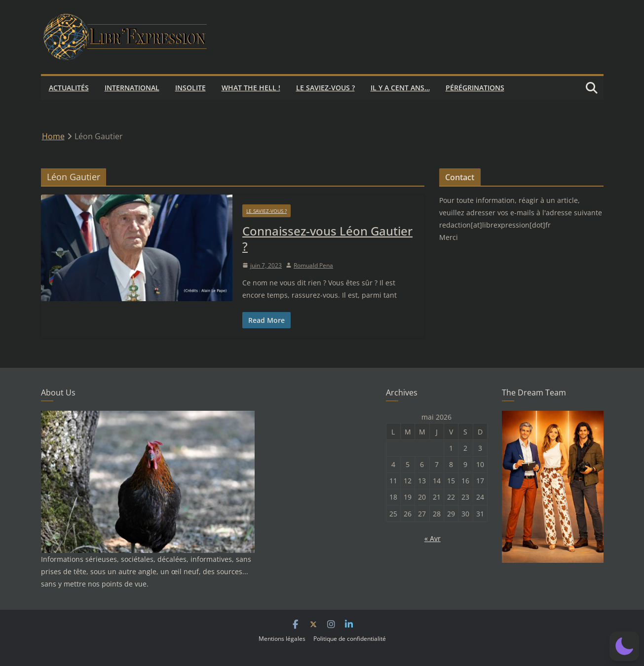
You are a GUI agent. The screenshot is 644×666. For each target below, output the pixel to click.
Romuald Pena (313, 265)
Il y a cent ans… (400, 88)
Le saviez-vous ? (325, 88)
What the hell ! (251, 88)
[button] (624, 646)
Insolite (190, 88)
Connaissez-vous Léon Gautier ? (327, 238)
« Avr (433, 538)
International (132, 88)
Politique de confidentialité (350, 639)
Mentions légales (282, 639)
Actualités (69, 88)
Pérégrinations (475, 88)
